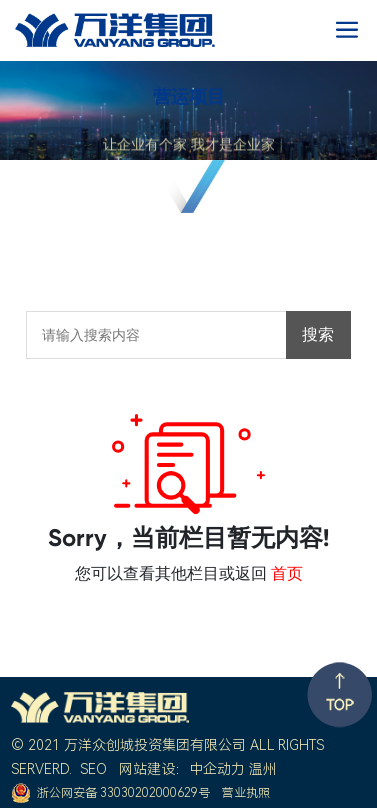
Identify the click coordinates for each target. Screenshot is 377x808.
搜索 (318, 334)
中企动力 (217, 769)
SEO (93, 769)
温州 (263, 769)
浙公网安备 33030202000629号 (123, 793)
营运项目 (189, 97)
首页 (287, 573)
